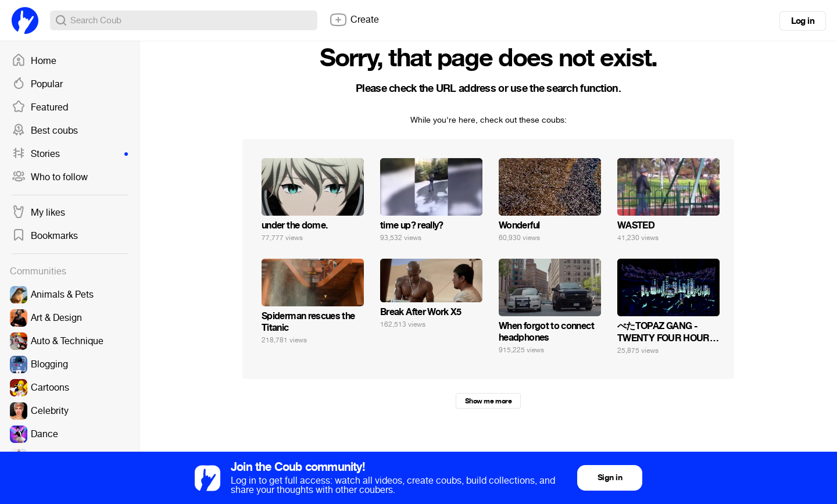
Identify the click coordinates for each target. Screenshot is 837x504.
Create (354, 20)
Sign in (610, 478)
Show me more (488, 401)
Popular (37, 84)
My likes (38, 213)
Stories (70, 154)
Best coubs (45, 131)
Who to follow (50, 177)
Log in (803, 21)
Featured (40, 108)
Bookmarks (45, 236)
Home (34, 61)
